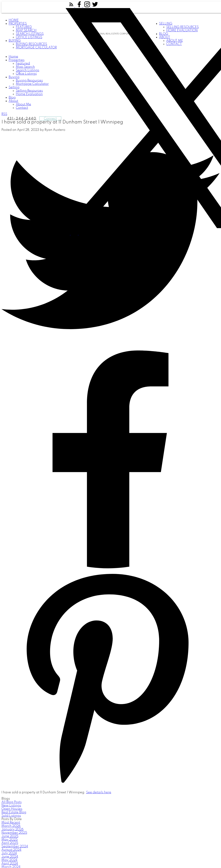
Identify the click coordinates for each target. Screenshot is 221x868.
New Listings (11, 806)
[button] (72, 6)
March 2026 (11, 826)
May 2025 (10, 840)
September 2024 (15, 846)
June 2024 (10, 857)
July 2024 (9, 853)
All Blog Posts (11, 802)
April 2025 (10, 843)
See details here (99, 792)
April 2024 (10, 864)
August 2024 (11, 850)
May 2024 (9, 860)
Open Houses (12, 809)
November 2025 (14, 833)
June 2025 (10, 836)
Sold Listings (11, 816)
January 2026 (12, 829)
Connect (50, 119)
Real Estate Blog (14, 812)
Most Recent (11, 823)
